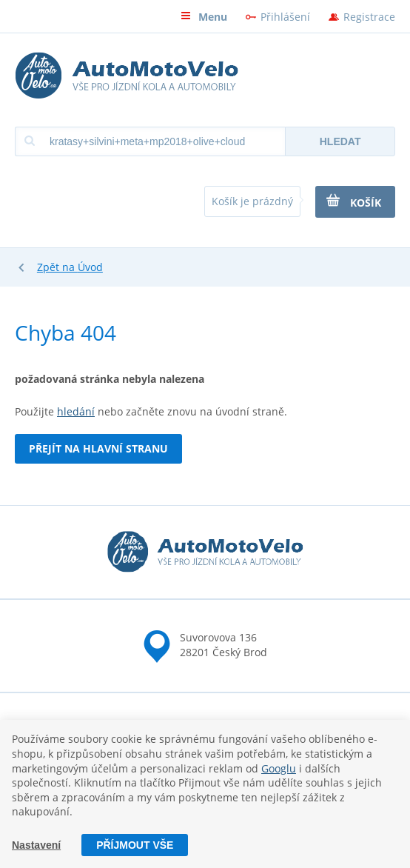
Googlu (279, 768)
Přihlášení (285, 17)
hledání (76, 411)
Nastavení (36, 845)
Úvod (90, 267)
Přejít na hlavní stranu (98, 448)
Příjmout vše (135, 845)
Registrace (369, 17)
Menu (204, 17)
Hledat (340, 141)
